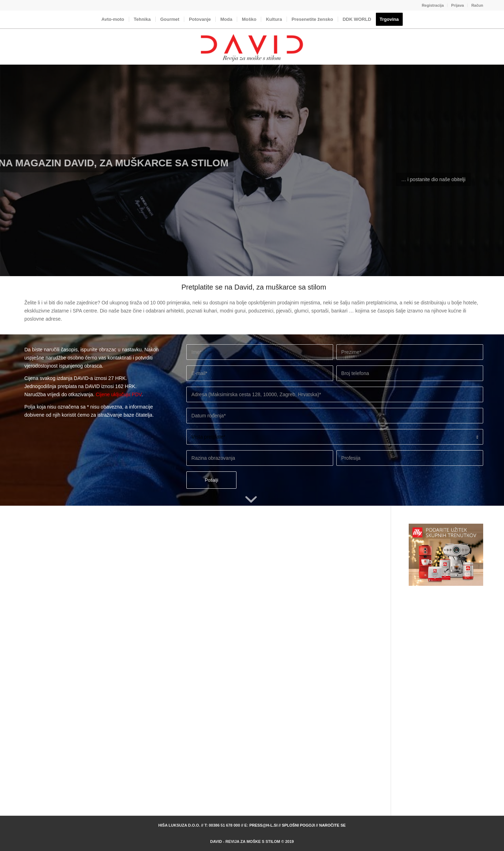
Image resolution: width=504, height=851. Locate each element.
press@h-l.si (263, 825)
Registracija (433, 5)
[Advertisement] (446, 692)
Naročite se (332, 825)
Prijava (457, 5)
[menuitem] (433, 5)
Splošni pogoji (298, 825)
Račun (477, 5)
